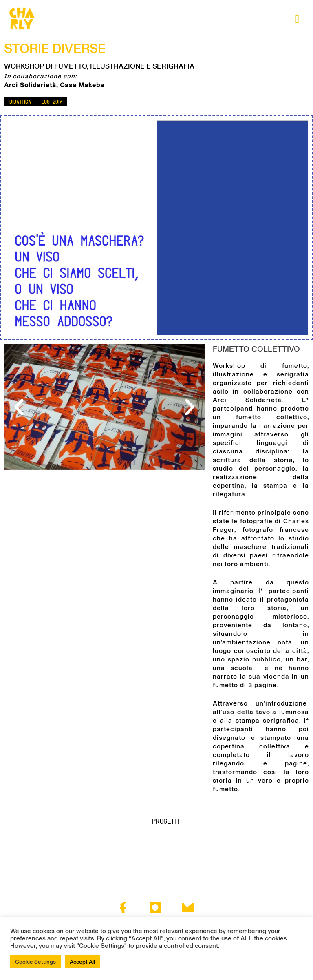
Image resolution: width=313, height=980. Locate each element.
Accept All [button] (82, 961)
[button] (20, 102)
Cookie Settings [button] (35, 961)
